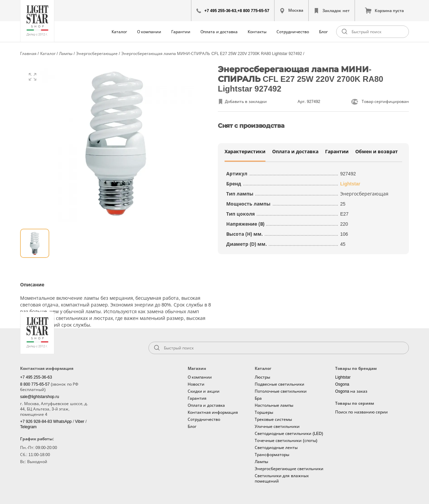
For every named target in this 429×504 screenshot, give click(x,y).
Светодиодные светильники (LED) (289, 434)
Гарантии (181, 32)
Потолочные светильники (281, 391)
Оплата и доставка (219, 32)
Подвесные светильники (280, 384)
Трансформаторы (272, 455)
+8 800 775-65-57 (253, 11)
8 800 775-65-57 (35, 384)
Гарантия (197, 398)
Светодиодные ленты (276, 448)
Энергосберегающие (97, 54)
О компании (149, 32)
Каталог (119, 32)
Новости (196, 384)
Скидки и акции (204, 391)
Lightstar (350, 184)
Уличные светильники (277, 427)
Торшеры (264, 412)
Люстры (262, 377)
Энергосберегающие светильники (289, 469)
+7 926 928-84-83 (37, 422)
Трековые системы (273, 419)
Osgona (342, 384)
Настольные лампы (274, 405)
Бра (258, 398)
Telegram (28, 427)
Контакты (257, 32)
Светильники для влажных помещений (282, 479)
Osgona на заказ (351, 391)
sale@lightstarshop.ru (40, 397)
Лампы (66, 54)
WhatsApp (63, 422)
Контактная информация (213, 412)
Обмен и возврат (377, 152)
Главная (29, 54)
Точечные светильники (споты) (286, 441)
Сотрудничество (293, 32)
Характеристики (245, 152)
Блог (323, 32)
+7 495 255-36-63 (220, 11)
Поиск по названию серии (361, 412)
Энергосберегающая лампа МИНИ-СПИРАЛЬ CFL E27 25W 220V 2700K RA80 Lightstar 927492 (212, 54)
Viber (80, 422)
